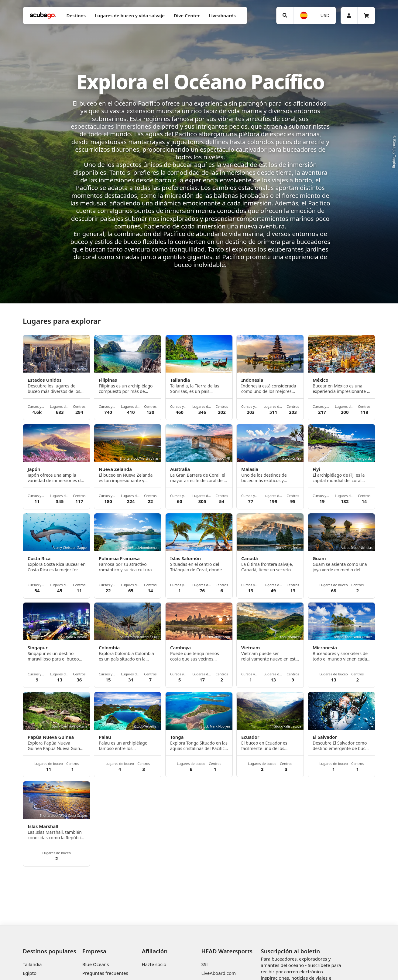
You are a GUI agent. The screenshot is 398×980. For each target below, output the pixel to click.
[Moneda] (325, 15)
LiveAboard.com (218, 973)
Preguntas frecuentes (105, 973)
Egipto (30, 973)
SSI (204, 964)
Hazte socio (154, 964)
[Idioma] (304, 15)
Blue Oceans (96, 964)
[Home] (43, 16)
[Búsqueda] (285, 15)
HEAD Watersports (227, 951)
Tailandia (32, 964)
